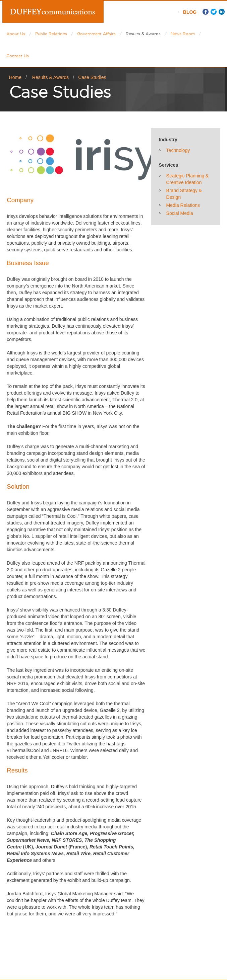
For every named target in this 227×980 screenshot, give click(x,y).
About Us (16, 34)
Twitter (214, 12)
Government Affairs (96, 34)
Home (15, 77)
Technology (178, 150)
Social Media (180, 213)
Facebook (206, 12)
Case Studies (92, 77)
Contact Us (18, 56)
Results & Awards (143, 34)
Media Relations (183, 205)
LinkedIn (222, 12)
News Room (183, 34)
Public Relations (51, 34)
